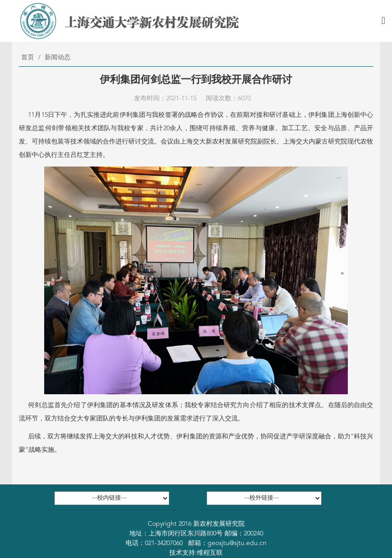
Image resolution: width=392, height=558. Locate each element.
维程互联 (210, 553)
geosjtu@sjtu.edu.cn (237, 543)
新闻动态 (58, 58)
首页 (28, 58)
